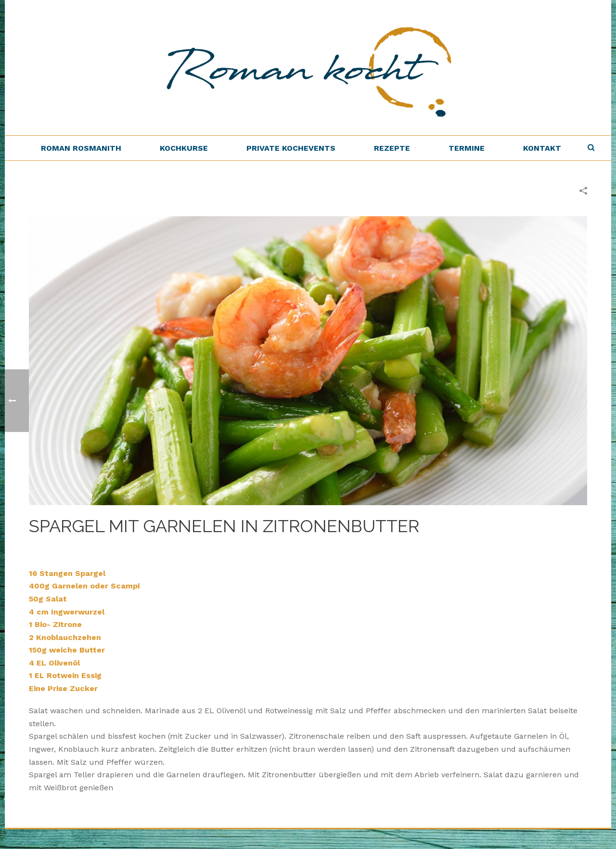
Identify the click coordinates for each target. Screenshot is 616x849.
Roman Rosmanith (81, 148)
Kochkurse (184, 148)
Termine (467, 148)
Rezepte (392, 148)
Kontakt (542, 148)
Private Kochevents (291, 148)
